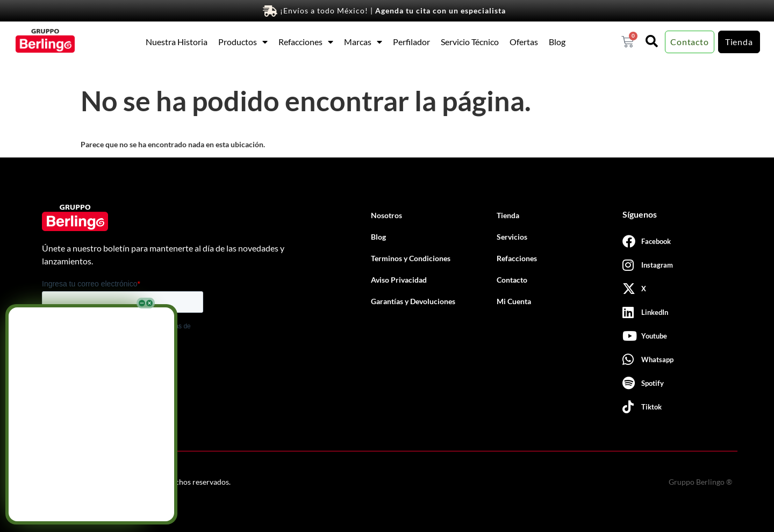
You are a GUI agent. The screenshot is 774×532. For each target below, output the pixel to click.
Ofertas (524, 42)
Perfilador (411, 42)
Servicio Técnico (470, 42)
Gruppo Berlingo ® (700, 482)
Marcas (363, 42)
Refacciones (306, 42)
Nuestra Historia (177, 42)
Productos (243, 42)
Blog (557, 42)
